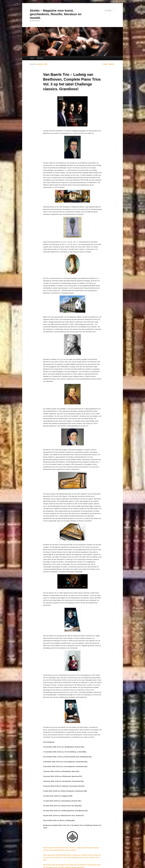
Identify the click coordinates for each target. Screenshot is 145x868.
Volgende (112, 64)
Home (32, 58)
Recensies (40, 58)
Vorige (104, 64)
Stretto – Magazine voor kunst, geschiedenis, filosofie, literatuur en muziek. (56, 14)
